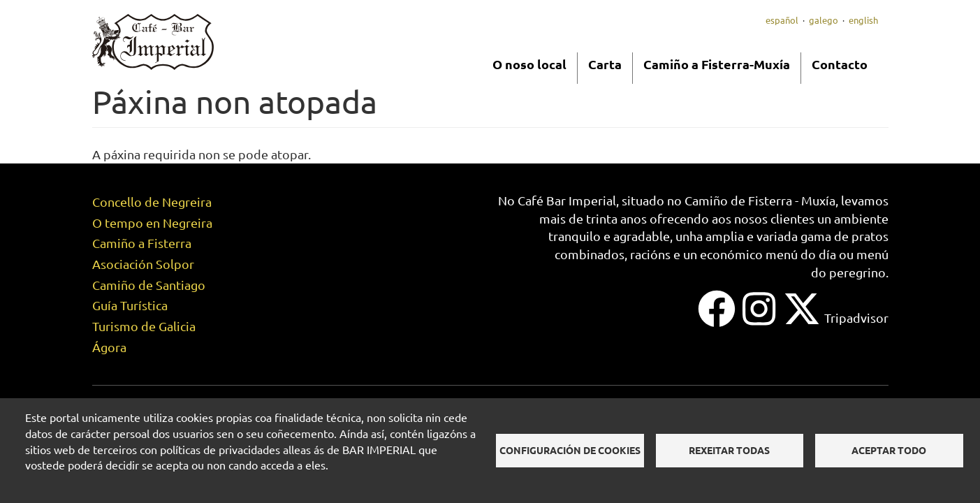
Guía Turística (130, 305)
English (863, 20)
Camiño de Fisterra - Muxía (760, 200)
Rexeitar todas (729, 450)
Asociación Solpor (143, 264)
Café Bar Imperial (567, 200)
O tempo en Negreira (152, 223)
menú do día (801, 254)
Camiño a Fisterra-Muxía (717, 64)
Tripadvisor (856, 318)
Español (782, 20)
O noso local (529, 64)
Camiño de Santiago (149, 285)
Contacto (840, 64)
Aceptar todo (889, 450)
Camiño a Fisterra (142, 243)
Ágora (109, 347)
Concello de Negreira (152, 202)
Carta (605, 64)
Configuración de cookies (570, 450)
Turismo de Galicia (144, 326)
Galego (824, 20)
